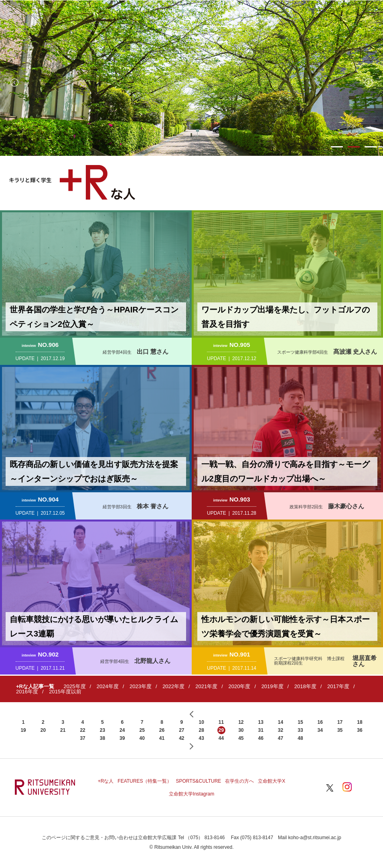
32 (281, 730)
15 (300, 722)
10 (201, 722)
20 (43, 730)
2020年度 (239, 686)
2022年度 (173, 686)
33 (300, 730)
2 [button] (354, 147)
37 (82, 738)
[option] (191, 78)
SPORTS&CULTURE (198, 781)
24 (122, 730)
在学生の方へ (239, 781)
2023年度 (141, 686)
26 (162, 730)
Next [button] (369, 83)
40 (142, 738)
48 (300, 738)
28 (201, 730)
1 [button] (337, 147)
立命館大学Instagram (191, 794)
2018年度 (305, 686)
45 (241, 738)
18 (360, 722)
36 (360, 730)
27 (181, 730)
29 (221, 730)
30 (241, 730)
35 (340, 730)
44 (221, 738)
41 (162, 738)
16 (320, 722)
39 (122, 738)
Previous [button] (14, 83)
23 (102, 730)
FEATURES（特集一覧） (145, 781)
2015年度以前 (65, 692)
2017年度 (338, 686)
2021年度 (206, 686)
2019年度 (273, 686)
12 (241, 722)
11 (221, 722)
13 (261, 722)
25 (142, 730)
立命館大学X (272, 781)
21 (63, 730)
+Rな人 (106, 781)
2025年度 (75, 686)
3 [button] (371, 147)
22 (82, 730)
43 (201, 738)
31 (261, 730)
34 (320, 730)
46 (261, 738)
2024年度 (108, 686)
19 (23, 730)
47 (281, 738)
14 (281, 722)
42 (181, 738)
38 (102, 738)
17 (340, 722)
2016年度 (27, 692)
